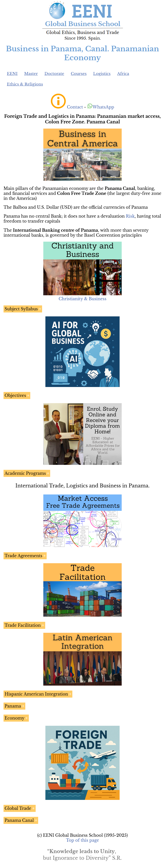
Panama (13, 706)
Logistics (102, 74)
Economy (15, 718)
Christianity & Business (82, 299)
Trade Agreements (23, 556)
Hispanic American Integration (36, 694)
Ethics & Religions (25, 84)
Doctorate (54, 74)
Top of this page (83, 840)
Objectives (15, 395)
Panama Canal (19, 820)
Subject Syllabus (21, 309)
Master (31, 74)
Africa (123, 74)
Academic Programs (25, 473)
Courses (79, 74)
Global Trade (18, 808)
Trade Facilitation (23, 625)
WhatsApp (101, 107)
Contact (75, 107)
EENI (12, 74)
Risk (130, 216)
